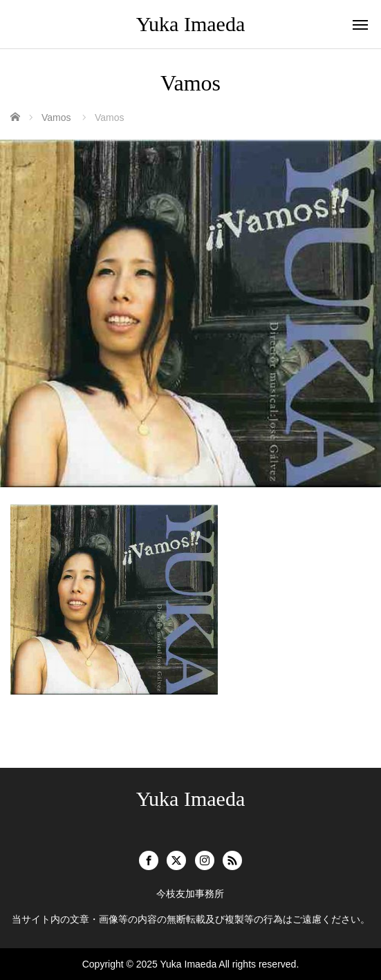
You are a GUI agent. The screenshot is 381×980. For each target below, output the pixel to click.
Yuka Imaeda (191, 24)
